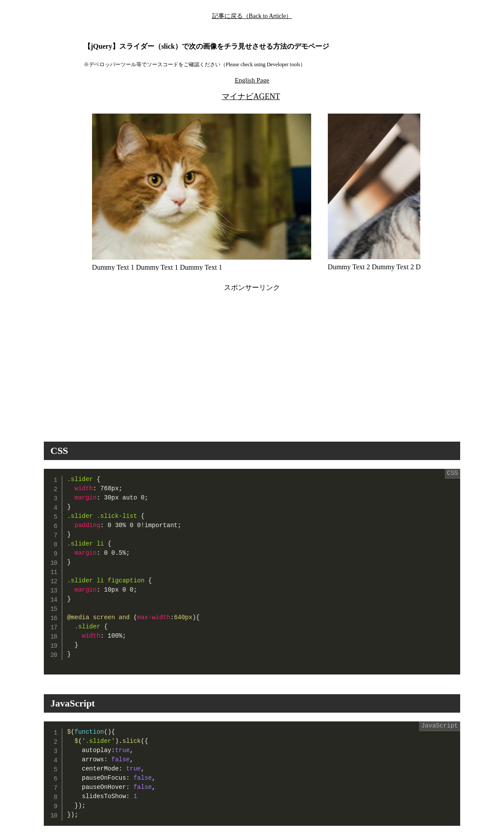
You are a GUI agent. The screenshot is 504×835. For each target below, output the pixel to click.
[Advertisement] (174, 359)
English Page (252, 80)
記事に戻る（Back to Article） (252, 16)
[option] (202, 192)
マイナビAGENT (251, 96)
